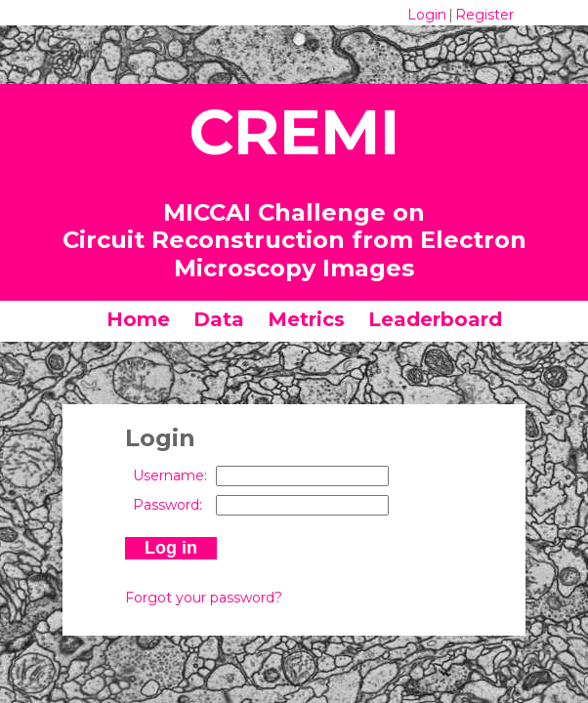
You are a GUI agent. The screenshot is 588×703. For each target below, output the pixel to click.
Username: (170, 476)
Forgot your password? (204, 598)
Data (219, 319)
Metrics (306, 319)
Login (427, 15)
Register (484, 15)
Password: (168, 505)
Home (138, 319)
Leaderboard (435, 319)
